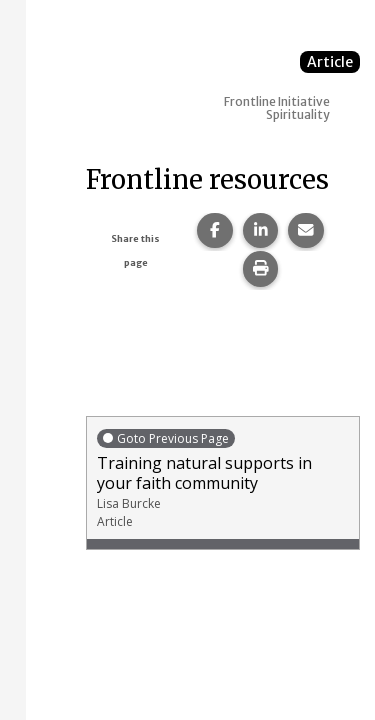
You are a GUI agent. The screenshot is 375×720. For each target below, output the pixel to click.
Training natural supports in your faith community (223, 478)
